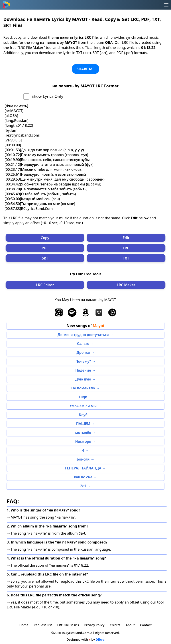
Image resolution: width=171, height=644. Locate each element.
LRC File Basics (68, 625)
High (83, 397)
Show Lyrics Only (47, 96)
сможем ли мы (83, 406)
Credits (115, 625)
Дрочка (83, 352)
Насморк (83, 441)
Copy (45, 238)
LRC (126, 248)
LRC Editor (45, 285)
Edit (126, 238)
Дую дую (83, 379)
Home (24, 625)
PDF (45, 248)
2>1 (83, 486)
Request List (43, 625)
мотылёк (83, 433)
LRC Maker (126, 285)
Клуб (83, 415)
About (130, 625)
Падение (83, 370)
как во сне (83, 477)
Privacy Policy (94, 625)
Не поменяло (83, 388)
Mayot (99, 326)
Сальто (83, 344)
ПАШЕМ (83, 424)
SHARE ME (85, 69)
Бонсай (83, 459)
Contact (146, 625)
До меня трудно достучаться (83, 335)
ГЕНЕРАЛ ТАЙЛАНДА (83, 468)
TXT (126, 258)
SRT (45, 258)
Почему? (83, 361)
